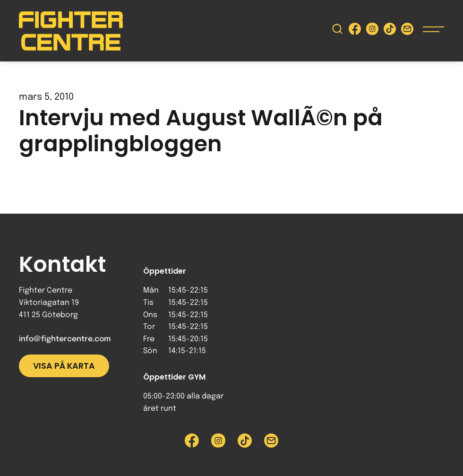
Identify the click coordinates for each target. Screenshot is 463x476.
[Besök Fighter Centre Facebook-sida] (355, 31)
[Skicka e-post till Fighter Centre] (407, 31)
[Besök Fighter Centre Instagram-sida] (372, 31)
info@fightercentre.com (65, 339)
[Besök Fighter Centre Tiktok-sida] (390, 31)
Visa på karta (64, 366)
